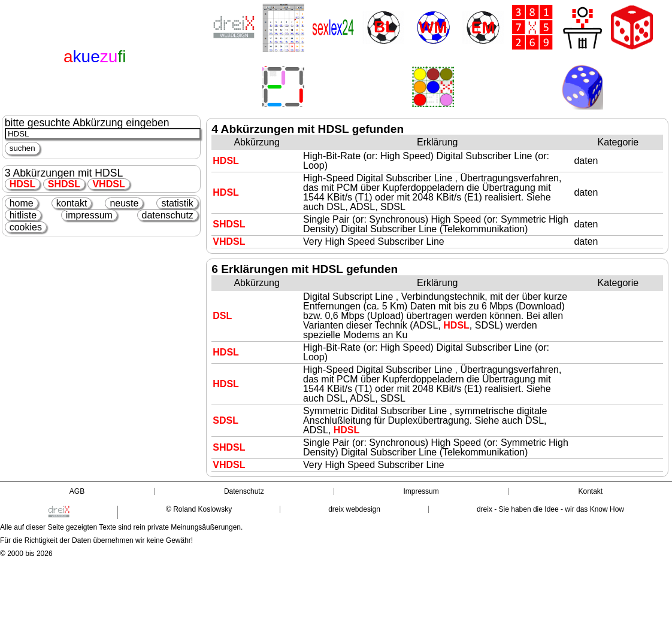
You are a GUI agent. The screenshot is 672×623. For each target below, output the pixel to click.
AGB (77, 491)
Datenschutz (244, 491)
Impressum (421, 491)
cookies (26, 227)
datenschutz (168, 215)
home (22, 203)
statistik (177, 203)
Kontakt (590, 491)
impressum (89, 215)
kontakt (72, 203)
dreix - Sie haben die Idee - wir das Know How (550, 509)
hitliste (23, 215)
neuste (124, 203)
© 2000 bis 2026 (26, 554)
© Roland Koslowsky (199, 509)
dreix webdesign (354, 509)
